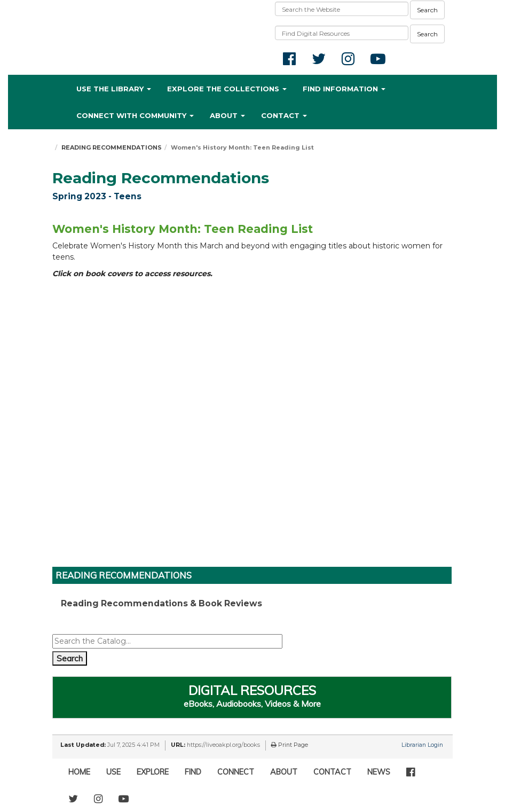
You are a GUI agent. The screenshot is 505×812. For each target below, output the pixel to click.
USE (113, 772)
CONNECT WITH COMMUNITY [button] (135, 115)
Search (427, 10)
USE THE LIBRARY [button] (114, 89)
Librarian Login (422, 745)
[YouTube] (124, 799)
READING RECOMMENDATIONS (112, 147)
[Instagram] (98, 799)
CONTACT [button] (284, 115)
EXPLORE (153, 772)
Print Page (290, 745)
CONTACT (332, 772)
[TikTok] (145, 793)
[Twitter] (73, 799)
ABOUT (284, 772)
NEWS (379, 772)
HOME (79, 772)
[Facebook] (411, 772)
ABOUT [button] (227, 115)
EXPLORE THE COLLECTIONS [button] (227, 89)
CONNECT (236, 772)
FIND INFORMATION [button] (344, 89)
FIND (193, 772)
